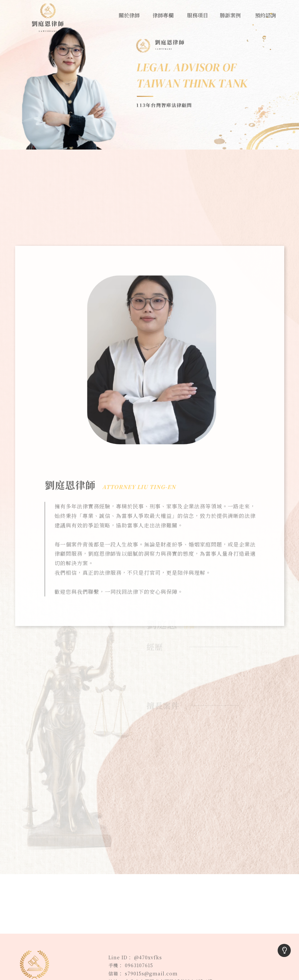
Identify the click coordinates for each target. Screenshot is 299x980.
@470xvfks (148, 957)
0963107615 (139, 965)
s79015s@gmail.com (151, 973)
